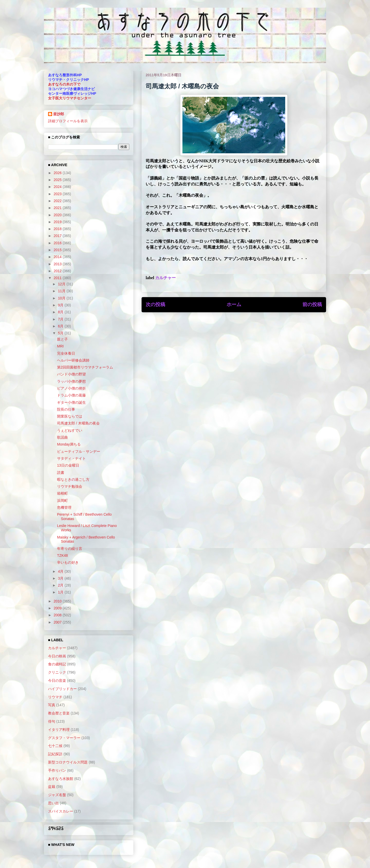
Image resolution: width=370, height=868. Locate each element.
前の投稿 (312, 304)
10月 (62, 298)
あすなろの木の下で (64, 84)
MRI (60, 346)
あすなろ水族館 (61, 779)
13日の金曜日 (68, 465)
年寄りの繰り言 (70, 549)
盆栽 (52, 787)
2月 (61, 585)
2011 (58, 278)
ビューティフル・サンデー (79, 451)
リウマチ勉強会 (70, 486)
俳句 (52, 721)
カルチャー (165, 278)
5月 (61, 333)
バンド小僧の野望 (71, 374)
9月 (61, 305)
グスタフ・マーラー (64, 738)
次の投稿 (155, 304)
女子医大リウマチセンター (70, 98)
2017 (58, 236)
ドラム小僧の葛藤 (71, 395)
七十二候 (55, 746)
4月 (61, 571)
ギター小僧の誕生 (71, 402)
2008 (58, 615)
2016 (58, 243)
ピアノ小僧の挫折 (71, 388)
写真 (52, 705)
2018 (58, 229)
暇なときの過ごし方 (73, 479)
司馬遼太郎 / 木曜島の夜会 (78, 423)
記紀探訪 (55, 754)
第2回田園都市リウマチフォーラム (85, 367)
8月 (61, 312)
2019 (58, 222)
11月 (62, 291)
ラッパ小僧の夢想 (71, 381)
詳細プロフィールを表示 (68, 121)
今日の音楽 (57, 681)
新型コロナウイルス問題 (68, 762)
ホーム (234, 304)
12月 (62, 284)
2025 (58, 180)
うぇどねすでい (70, 430)
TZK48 (62, 555)
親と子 (62, 339)
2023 (58, 194)
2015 (58, 250)
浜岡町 (62, 501)
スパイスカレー (61, 811)
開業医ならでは (70, 416)
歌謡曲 (62, 437)
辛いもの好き (68, 562)
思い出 (53, 803)
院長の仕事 (66, 409)
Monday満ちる (69, 444)
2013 (58, 264)
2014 (58, 257)
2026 (58, 173)
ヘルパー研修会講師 (73, 360)
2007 (58, 622)
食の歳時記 (57, 664)
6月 (61, 326)
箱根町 (62, 493)
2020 (58, 215)
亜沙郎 (59, 114)
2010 (58, 601)
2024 (58, 187)
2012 (58, 271)
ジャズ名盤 (57, 795)
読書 (61, 473)
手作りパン (57, 770)
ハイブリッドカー (62, 689)
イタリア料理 (59, 730)
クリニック (57, 672)
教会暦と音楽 (59, 713)
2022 (58, 201)
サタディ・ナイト (71, 458)
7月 (61, 319)
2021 (58, 208)
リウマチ (55, 697)
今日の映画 (57, 656)
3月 (61, 578)
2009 (58, 608)
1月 (61, 592)
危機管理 (64, 507)
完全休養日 (66, 353)
